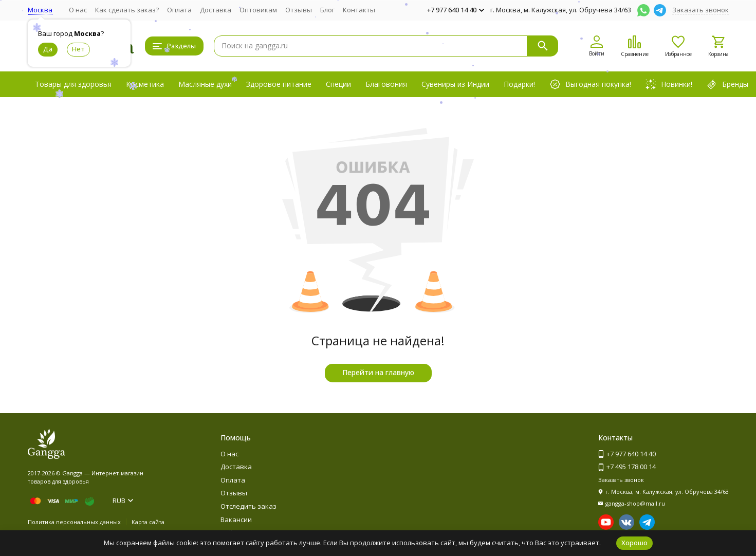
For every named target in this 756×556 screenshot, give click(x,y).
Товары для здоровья (73, 84)
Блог (327, 10)
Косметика (145, 84)
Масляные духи (205, 84)
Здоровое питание (279, 84)
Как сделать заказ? (127, 10)
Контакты (359, 10)
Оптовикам (258, 10)
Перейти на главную (378, 372)
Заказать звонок (700, 10)
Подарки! (519, 84)
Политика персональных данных (74, 522)
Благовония (386, 84)
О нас (78, 10)
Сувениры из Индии (455, 84)
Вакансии (236, 520)
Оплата (179, 10)
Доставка (216, 10)
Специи (338, 84)
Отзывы (299, 10)
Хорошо (634, 543)
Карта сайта (148, 522)
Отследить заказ (248, 506)
